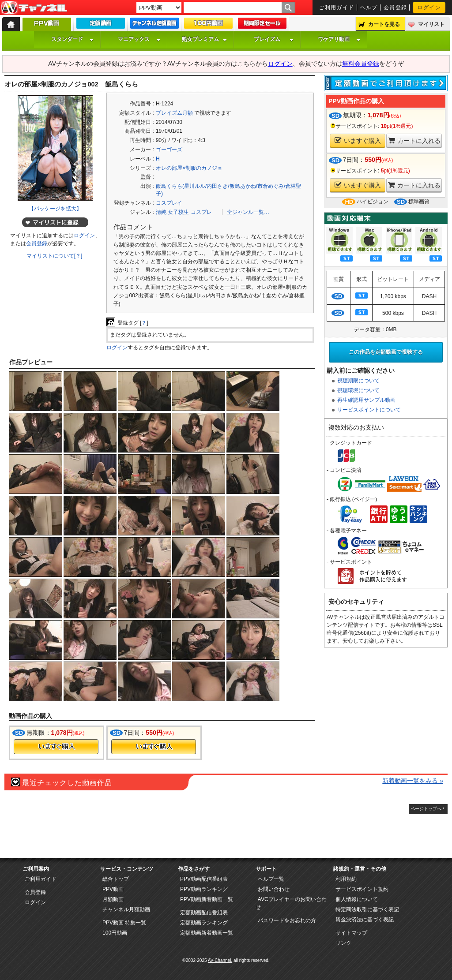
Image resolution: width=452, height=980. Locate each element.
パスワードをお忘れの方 (287, 920)
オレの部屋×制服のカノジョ (189, 168)
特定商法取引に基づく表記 (367, 909)
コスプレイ (169, 203)
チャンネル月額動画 (126, 909)
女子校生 (178, 212)
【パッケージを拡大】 (55, 209)
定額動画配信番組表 (204, 913)
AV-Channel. (220, 960)
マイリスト (431, 24)
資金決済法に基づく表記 (365, 920)
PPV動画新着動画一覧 (207, 899)
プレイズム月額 (174, 113)
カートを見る (384, 24)
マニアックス (139, 39)
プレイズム (274, 39)
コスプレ (201, 212)
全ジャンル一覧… (248, 212)
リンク (343, 943)
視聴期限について (358, 381)
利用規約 (346, 879)
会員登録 (395, 7)
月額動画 (113, 899)
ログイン (429, 7)
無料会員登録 (361, 64)
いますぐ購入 (358, 140)
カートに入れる (414, 140)
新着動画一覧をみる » (413, 781)
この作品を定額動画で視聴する (386, 352)
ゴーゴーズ (169, 150)
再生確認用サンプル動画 (366, 400)
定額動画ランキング (204, 923)
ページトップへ (426, 809)
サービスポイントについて (369, 410)
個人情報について (357, 899)
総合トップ (116, 879)
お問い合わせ (274, 889)
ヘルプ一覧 (271, 879)
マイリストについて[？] (55, 256)
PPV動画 (113, 889)
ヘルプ (369, 7)
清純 (161, 212)
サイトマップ (351, 933)
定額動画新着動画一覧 (207, 933)
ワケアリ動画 (339, 39)
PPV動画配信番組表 (204, 879)
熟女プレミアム (204, 39)
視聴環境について (358, 390)
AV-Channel (34, 8)
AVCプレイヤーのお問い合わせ (291, 903)
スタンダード (72, 39)
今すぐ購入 (56, 747)
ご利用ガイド (337, 7)
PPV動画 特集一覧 (124, 923)
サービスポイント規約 (362, 889)
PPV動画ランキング (204, 889)
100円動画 (115, 933)
